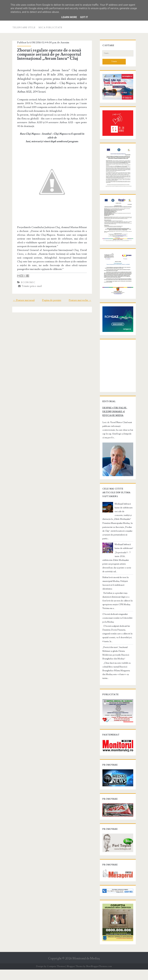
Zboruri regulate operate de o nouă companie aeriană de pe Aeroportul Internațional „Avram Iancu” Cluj (48, 54)
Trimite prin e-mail (29, 288)
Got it (84, 17)
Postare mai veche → (81, 302)
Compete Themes (56, 977)
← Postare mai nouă (23, 302)
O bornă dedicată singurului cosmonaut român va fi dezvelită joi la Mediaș (118, 623)
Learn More (69, 17)
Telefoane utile (24, 28)
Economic (27, 285)
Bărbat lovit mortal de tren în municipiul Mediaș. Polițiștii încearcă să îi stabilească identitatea (117, 590)
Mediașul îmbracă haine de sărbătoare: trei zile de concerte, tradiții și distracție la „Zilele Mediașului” (117, 524)
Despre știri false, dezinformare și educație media (114, 426)
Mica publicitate (50, 28)
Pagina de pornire (52, 302)
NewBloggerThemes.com (99, 977)
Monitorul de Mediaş (86, 969)
